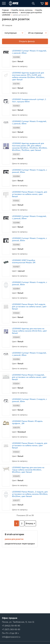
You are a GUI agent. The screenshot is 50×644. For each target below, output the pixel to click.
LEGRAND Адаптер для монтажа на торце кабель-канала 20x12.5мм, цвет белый (29, 331)
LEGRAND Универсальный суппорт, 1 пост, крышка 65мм (29, 100)
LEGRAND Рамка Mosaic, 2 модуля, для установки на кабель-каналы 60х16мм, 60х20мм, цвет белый (30, 494)
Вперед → (30, 523)
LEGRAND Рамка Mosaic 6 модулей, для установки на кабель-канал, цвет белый (29, 377)
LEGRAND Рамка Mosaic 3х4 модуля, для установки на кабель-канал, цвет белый (29, 306)
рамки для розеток (14, 539)
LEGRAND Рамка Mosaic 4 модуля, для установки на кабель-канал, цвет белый (30, 445)
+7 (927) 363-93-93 (11, 629)
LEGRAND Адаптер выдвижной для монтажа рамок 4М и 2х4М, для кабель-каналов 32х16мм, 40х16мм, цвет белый (28, 76)
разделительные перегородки (20, 544)
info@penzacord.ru (11, 637)
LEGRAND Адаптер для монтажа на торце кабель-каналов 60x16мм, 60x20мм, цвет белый (28, 470)
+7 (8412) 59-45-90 (11, 626)
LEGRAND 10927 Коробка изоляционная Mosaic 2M (24, 261)
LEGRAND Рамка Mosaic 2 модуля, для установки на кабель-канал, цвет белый (30, 194)
